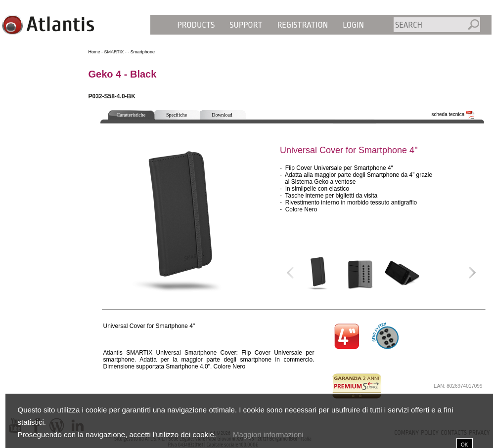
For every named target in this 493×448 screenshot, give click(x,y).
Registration (303, 25)
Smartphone (143, 52)
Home (94, 52)
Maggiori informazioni (268, 434)
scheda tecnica (453, 114)
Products (196, 25)
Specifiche (177, 115)
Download (222, 115)
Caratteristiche (131, 115)
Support (246, 25)
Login (353, 25)
